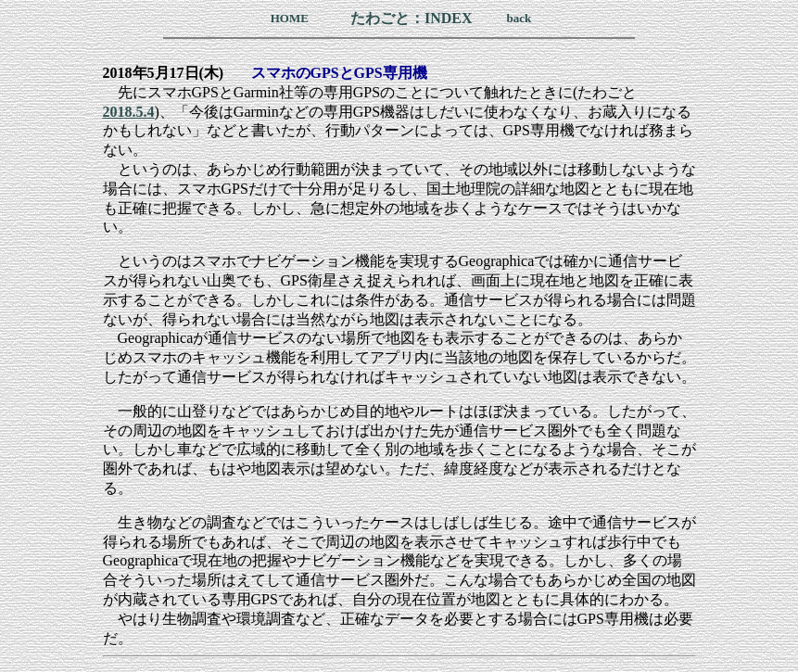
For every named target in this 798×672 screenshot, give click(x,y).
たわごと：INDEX (412, 18)
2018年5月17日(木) (164, 73)
